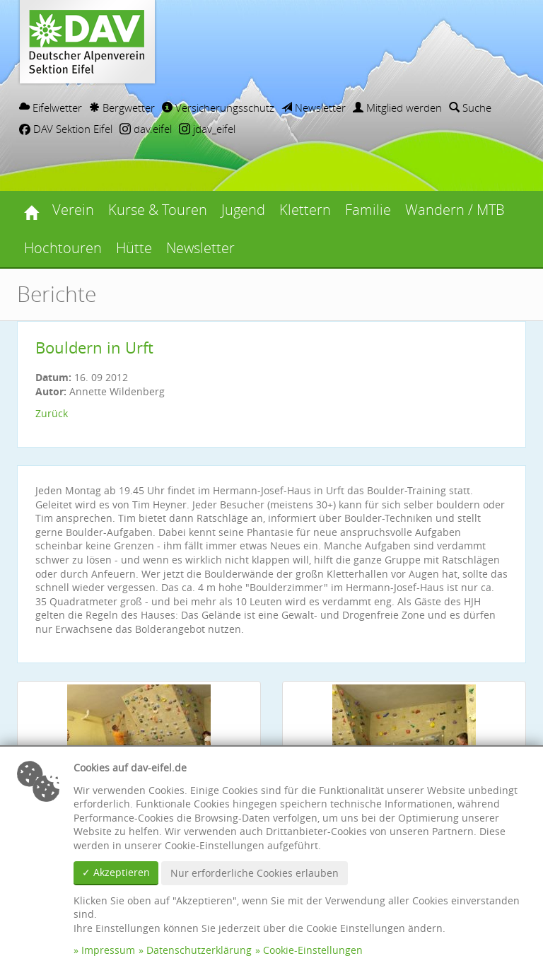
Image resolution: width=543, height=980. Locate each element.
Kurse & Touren (158, 210)
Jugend (243, 210)
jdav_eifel (207, 129)
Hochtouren (63, 248)
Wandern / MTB (455, 210)
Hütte (134, 248)
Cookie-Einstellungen (313, 950)
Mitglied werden (397, 107)
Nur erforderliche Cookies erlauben (255, 873)
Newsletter (314, 107)
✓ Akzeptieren (116, 872)
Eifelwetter (51, 107)
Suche (470, 107)
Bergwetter (122, 107)
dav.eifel (146, 129)
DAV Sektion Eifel (66, 129)
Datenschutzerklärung (199, 950)
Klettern (305, 210)
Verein (73, 210)
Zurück (52, 413)
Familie (368, 210)
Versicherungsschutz (218, 107)
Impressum (108, 950)
